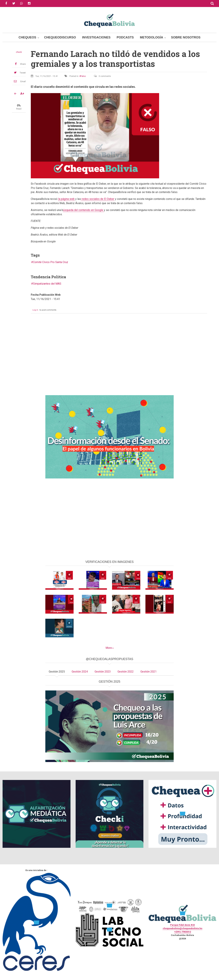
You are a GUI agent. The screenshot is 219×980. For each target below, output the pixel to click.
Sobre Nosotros (186, 37)
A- (15, 94)
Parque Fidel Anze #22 (182, 925)
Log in (35, 310)
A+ (22, 94)
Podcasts (125, 37)
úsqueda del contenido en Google (83, 210)
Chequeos (27, 37)
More (109, 648)
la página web (66, 199)
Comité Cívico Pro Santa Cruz (51, 262)
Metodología (152, 37)
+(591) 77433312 (183, 932)
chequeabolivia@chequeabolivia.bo (182, 928)
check (19, 52)
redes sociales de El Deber (98, 199)
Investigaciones (96, 37)
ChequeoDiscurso (60, 37)
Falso (83, 76)
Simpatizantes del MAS (47, 284)
